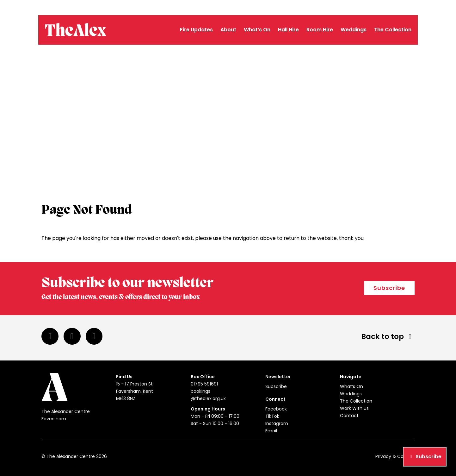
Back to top (388, 336)
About (228, 30)
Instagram (277, 423)
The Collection (393, 30)
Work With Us (354, 408)
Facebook (276, 409)
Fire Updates (196, 30)
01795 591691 (342, 8)
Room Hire (320, 30)
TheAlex (74, 31)
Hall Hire (288, 30)
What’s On (257, 30)
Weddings (354, 30)
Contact (349, 416)
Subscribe (389, 288)
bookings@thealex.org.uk (387, 8)
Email (271, 431)
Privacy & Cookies (395, 456)
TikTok (272, 416)
